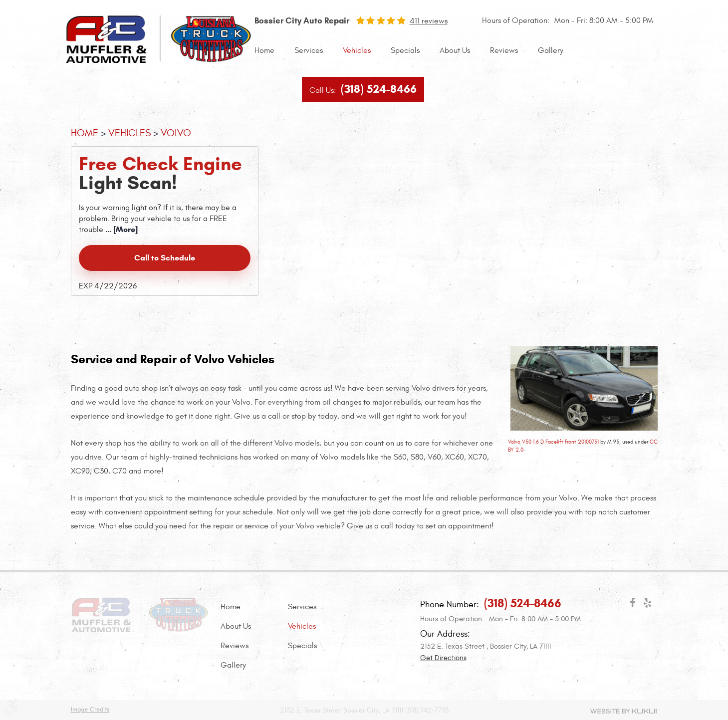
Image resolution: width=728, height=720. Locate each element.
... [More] (121, 229)
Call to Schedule (165, 258)
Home (264, 50)
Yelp (648, 605)
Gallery (551, 50)
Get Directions (443, 658)
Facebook (633, 605)
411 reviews (429, 21)
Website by (623, 711)
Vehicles (357, 50)
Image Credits (90, 710)
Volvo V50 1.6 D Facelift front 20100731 (553, 442)
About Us (455, 50)
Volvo (176, 133)
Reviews (504, 50)
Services (309, 50)
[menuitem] (264, 51)
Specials (405, 50)
